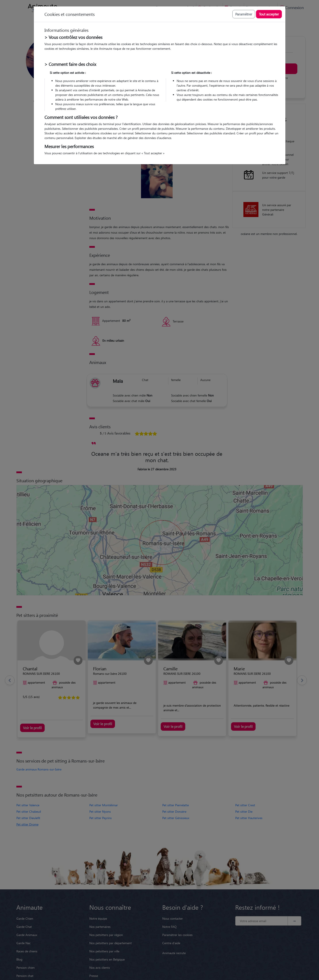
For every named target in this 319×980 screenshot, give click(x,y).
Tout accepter (269, 14)
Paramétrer (244, 14)
